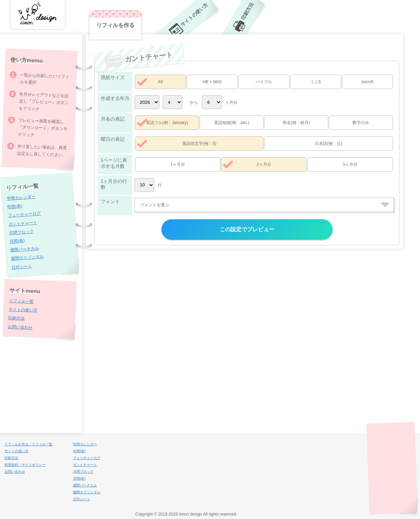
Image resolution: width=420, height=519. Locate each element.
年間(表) (15, 206)
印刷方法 (16, 318)
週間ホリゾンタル (27, 258)
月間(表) (17, 241)
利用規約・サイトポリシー (25, 465)
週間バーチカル (24, 249)
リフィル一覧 (21, 301)
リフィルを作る (115, 25)
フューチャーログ (24, 215)
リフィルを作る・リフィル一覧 (28, 444)
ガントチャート (23, 223)
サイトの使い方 (23, 310)
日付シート (22, 267)
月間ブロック (21, 232)
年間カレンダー (21, 198)
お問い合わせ (20, 327)
